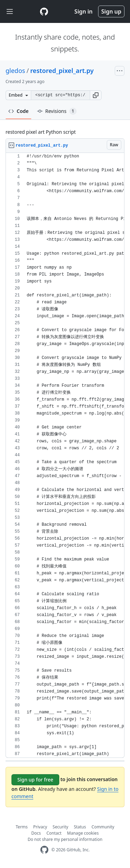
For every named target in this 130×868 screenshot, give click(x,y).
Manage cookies (83, 833)
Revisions (57, 111)
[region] (65, 455)
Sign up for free (35, 780)
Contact (54, 833)
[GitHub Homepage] (44, 850)
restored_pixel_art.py (62, 71)
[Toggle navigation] (10, 12)
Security (60, 827)
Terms (22, 827)
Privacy (40, 827)
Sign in (84, 11)
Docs (36, 833)
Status (80, 827)
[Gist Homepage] (44, 11)
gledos (15, 71)
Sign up (111, 11)
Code (19, 111)
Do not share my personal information (65, 839)
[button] (96, 95)
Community (103, 827)
